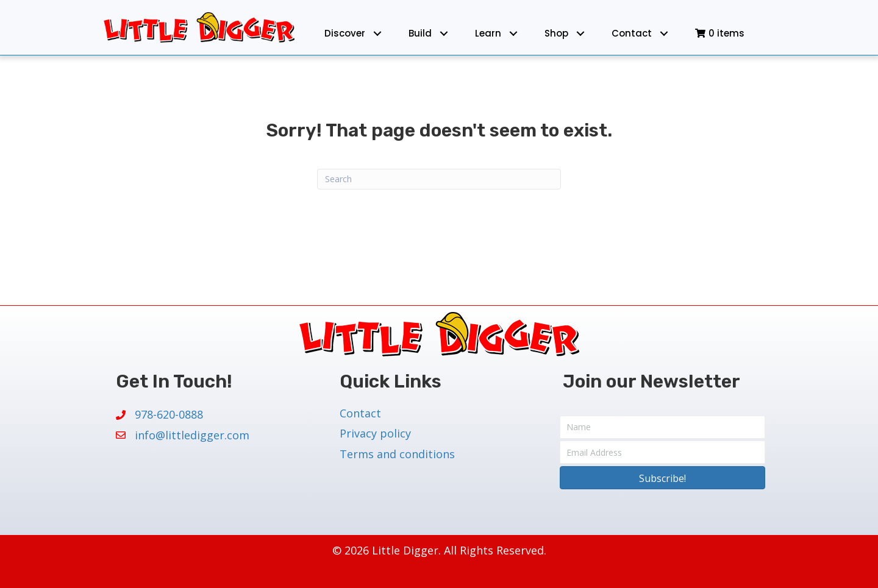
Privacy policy (375, 433)
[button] (377, 33)
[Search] (439, 179)
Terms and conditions (397, 454)
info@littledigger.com (192, 435)
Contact (360, 413)
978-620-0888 (169, 414)
